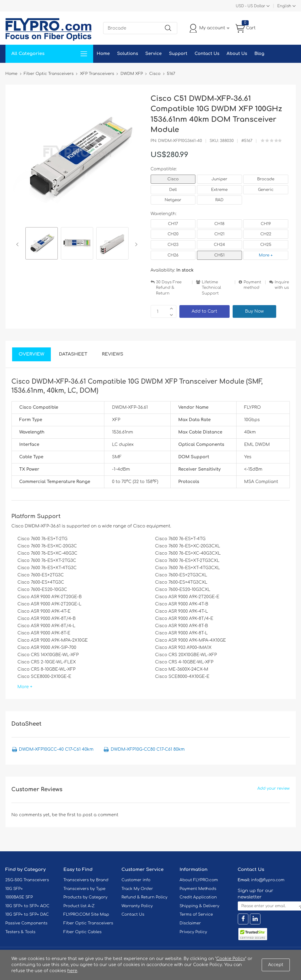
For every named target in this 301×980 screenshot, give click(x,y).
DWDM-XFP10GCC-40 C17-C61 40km (56, 749)
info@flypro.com (268, 880)
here (72, 971)
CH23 (173, 245)
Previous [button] (19, 244)
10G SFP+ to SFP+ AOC (28, 906)
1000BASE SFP (19, 897)
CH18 (219, 224)
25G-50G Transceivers (27, 880)
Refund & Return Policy (145, 897)
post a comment (100, 815)
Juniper (219, 179)
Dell (173, 190)
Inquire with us (282, 285)
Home (103, 54)
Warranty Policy (137, 906)
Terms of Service (196, 914)
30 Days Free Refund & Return (169, 288)
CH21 (219, 234)
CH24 (219, 245)
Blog (259, 54)
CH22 (266, 234)
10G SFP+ (14, 889)
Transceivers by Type (85, 889)
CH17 (173, 224)
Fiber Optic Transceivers (88, 923)
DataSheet (73, 354)
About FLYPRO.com (199, 880)
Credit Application (198, 897)
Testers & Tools (21, 932)
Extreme (219, 190)
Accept (276, 965)
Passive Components (26, 923)
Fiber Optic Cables (83, 932)
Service (153, 54)
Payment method (252, 285)
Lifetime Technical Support (211, 288)
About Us (237, 54)
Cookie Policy (231, 959)
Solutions (128, 54)
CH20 (173, 234)
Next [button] (135, 244)
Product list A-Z (79, 906)
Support (178, 54)
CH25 (266, 245)
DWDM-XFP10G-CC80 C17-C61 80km (148, 749)
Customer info (136, 880)
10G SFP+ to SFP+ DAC (27, 914)
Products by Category (86, 897)
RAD (219, 200)
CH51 (219, 255)
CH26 (173, 255)
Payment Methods (198, 889)
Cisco (173, 179)
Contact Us (207, 54)
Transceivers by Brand (86, 880)
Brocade (266, 179)
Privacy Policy (193, 932)
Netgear (173, 200)
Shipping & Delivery (200, 906)
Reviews (113, 354)
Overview (32, 354)
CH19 (266, 224)
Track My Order (137, 889)
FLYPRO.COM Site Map (86, 914)
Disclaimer (190, 923)
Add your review (274, 788)
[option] (42, 244)
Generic (266, 190)
